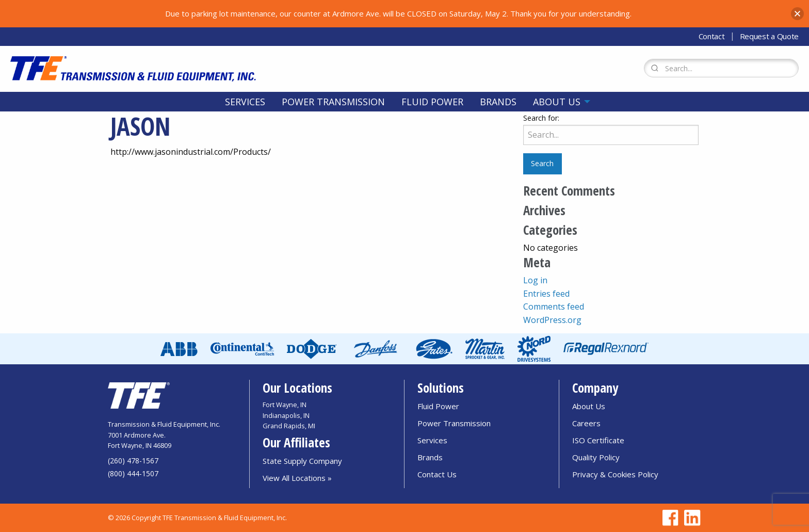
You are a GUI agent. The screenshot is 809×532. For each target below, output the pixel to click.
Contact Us (437, 474)
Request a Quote (770, 36)
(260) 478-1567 (133, 461)
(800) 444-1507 (133, 473)
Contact (712, 36)
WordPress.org (552, 320)
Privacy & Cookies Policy (615, 474)
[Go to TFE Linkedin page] (690, 518)
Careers (586, 423)
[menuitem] (245, 102)
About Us (557, 102)
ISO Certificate (598, 440)
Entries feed (546, 294)
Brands (498, 102)
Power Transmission (333, 102)
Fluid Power (432, 102)
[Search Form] (721, 68)
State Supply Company (302, 461)
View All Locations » (297, 478)
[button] (797, 14)
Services (245, 102)
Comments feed (554, 307)
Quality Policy (596, 457)
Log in (535, 280)
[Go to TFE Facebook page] (669, 518)
